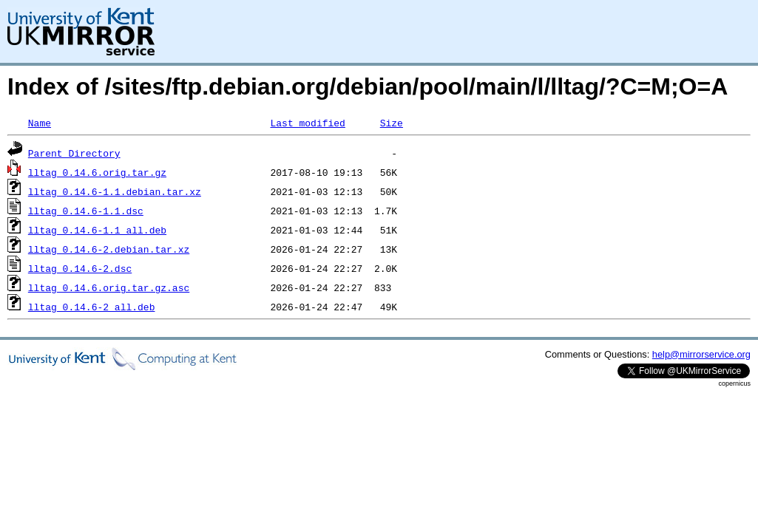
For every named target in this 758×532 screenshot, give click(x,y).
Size (392, 123)
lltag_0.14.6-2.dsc (80, 268)
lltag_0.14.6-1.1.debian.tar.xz (115, 191)
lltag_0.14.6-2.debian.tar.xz (109, 249)
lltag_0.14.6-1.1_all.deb (97, 230)
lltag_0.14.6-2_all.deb (92, 307)
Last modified (307, 123)
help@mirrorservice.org (701, 354)
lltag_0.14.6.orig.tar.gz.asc (109, 287)
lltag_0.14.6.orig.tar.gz (97, 172)
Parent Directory (74, 153)
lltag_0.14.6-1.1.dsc (86, 211)
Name (40, 123)
